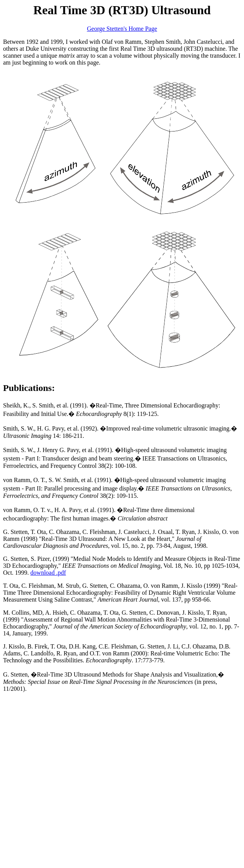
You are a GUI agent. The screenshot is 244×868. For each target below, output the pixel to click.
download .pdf (48, 573)
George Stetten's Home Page (122, 29)
